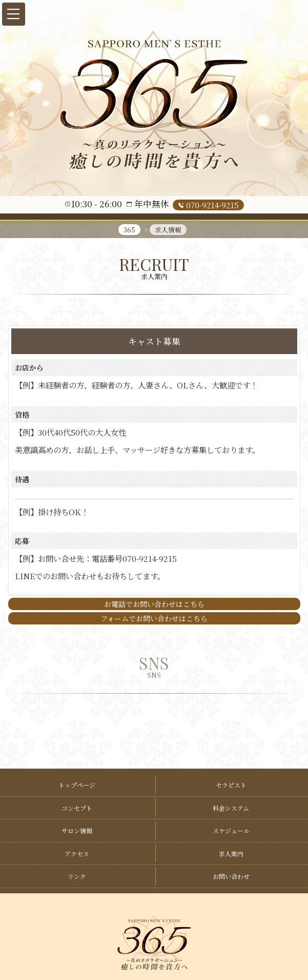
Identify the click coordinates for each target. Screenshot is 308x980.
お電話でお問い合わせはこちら (154, 604)
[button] (14, 14)
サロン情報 (77, 830)
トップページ (77, 785)
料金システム (231, 808)
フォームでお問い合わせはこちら (154, 618)
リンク (77, 876)
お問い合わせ (231, 876)
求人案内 (231, 854)
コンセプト (77, 808)
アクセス (77, 854)
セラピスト (231, 785)
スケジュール (231, 830)
